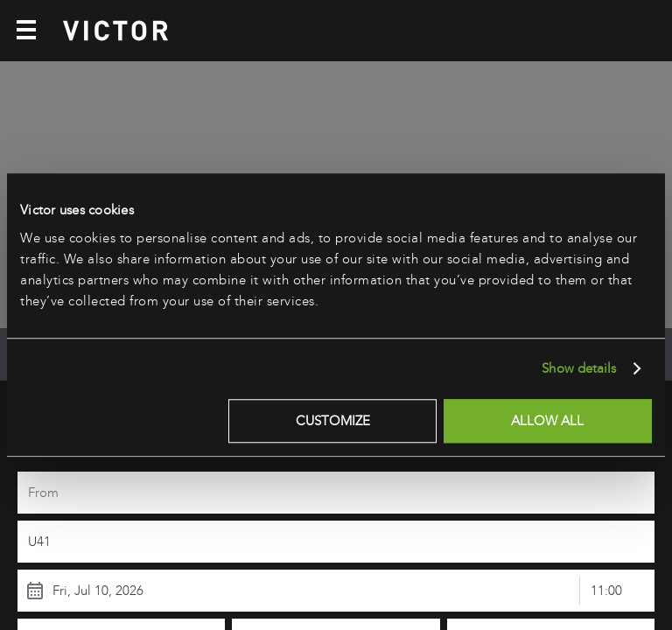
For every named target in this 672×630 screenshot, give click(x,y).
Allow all (547, 421)
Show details (579, 368)
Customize (333, 421)
